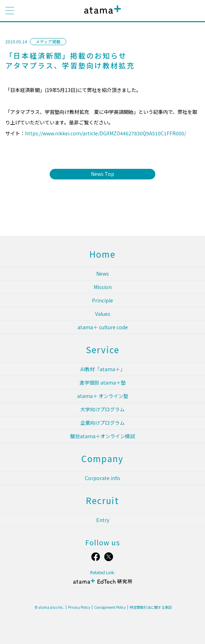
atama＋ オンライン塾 (103, 396)
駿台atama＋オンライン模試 (103, 436)
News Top (103, 174)
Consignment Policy (110, 607)
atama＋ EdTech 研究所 (103, 584)
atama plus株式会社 (101, 15)
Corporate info (103, 478)
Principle (103, 300)
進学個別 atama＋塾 (103, 382)
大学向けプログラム (103, 409)
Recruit (103, 500)
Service (103, 349)
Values (103, 314)
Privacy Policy (79, 607)
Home (103, 254)
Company (103, 458)
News (103, 274)
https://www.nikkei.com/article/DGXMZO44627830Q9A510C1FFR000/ (105, 133)
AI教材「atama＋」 (103, 369)
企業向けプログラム (103, 423)
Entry (103, 520)
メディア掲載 (48, 41)
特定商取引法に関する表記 (151, 607)
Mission (103, 287)
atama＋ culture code (103, 327)
